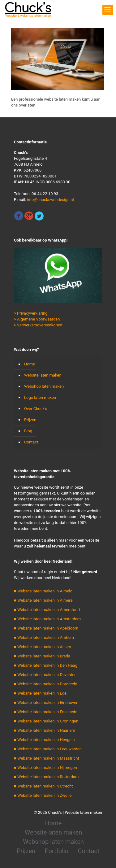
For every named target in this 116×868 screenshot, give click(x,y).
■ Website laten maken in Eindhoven (46, 702)
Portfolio (56, 851)
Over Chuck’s (36, 409)
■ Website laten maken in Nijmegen (45, 768)
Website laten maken (43, 375)
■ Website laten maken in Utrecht (43, 786)
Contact (31, 442)
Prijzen (30, 420)
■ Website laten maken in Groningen (46, 721)
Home (30, 364)
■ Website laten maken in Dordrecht (46, 684)
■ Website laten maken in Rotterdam (46, 777)
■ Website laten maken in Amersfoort (47, 610)
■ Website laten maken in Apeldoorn (46, 628)
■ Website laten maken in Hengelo (44, 740)
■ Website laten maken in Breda (42, 656)
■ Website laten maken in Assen (42, 647)
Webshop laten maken (44, 386)
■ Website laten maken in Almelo (43, 591)
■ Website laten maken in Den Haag (46, 665)
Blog (28, 431)
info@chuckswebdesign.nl (50, 200)
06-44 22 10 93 (45, 194)
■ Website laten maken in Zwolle (43, 795)
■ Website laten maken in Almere (43, 600)
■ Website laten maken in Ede (40, 693)
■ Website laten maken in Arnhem (44, 637)
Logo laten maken (40, 397)
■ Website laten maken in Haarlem (45, 730)
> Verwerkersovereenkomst (38, 325)
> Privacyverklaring (31, 313)
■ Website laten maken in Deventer (45, 675)
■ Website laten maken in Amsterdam (47, 619)
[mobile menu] (108, 10)
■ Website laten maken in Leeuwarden (48, 749)
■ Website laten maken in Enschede (46, 712)
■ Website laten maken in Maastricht (47, 758)
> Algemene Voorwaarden (37, 319)
